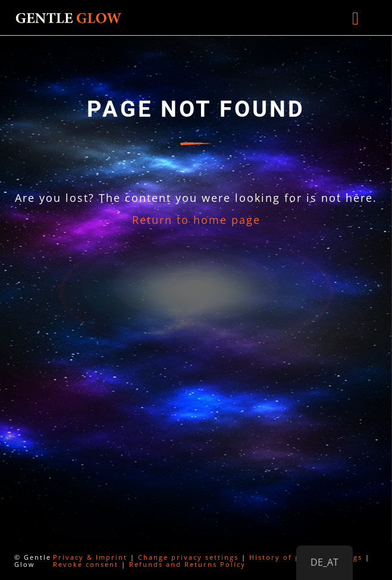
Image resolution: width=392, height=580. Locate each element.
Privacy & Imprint (90, 557)
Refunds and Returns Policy (187, 564)
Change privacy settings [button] (188, 557)
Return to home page (196, 220)
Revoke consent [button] (86, 564)
